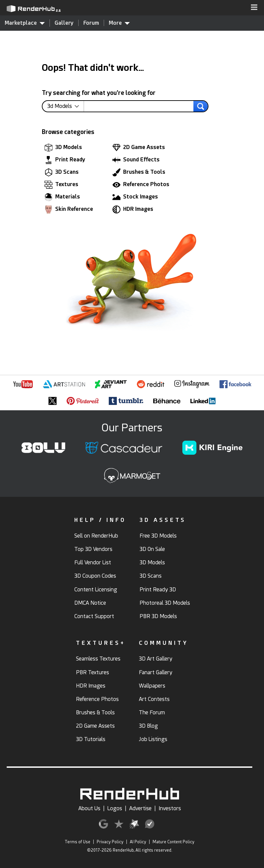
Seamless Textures (98, 659)
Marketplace (25, 23)
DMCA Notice (90, 603)
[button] (254, 8)
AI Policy (138, 842)
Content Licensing (96, 590)
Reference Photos (141, 185)
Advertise (140, 808)
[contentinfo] (66, 106)
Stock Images (135, 197)
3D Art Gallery (156, 659)
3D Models (63, 148)
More (119, 23)
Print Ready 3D (158, 590)
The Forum (152, 712)
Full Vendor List (93, 562)
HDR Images (133, 209)
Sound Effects (136, 160)
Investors (170, 808)
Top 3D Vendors (93, 549)
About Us (89, 808)
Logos (115, 808)
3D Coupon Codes (95, 576)
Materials (62, 197)
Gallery (64, 23)
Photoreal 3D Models (165, 603)
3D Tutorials (91, 739)
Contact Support (94, 616)
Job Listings (153, 739)
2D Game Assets (139, 148)
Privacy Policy (110, 842)
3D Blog (148, 726)
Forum (91, 23)
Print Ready (65, 160)
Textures (61, 185)
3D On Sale (152, 549)
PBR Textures (93, 672)
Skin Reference (69, 209)
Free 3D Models (158, 536)
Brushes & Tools (139, 172)
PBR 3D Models (158, 616)
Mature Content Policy (173, 842)
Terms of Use (77, 842)
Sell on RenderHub (96, 536)
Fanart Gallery (156, 672)
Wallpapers (152, 686)
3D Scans (62, 172)
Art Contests (154, 699)
